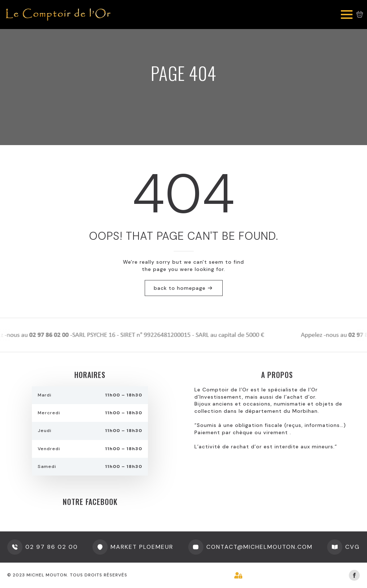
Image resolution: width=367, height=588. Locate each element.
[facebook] (354, 575)
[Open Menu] (347, 15)
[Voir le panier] (360, 15)
